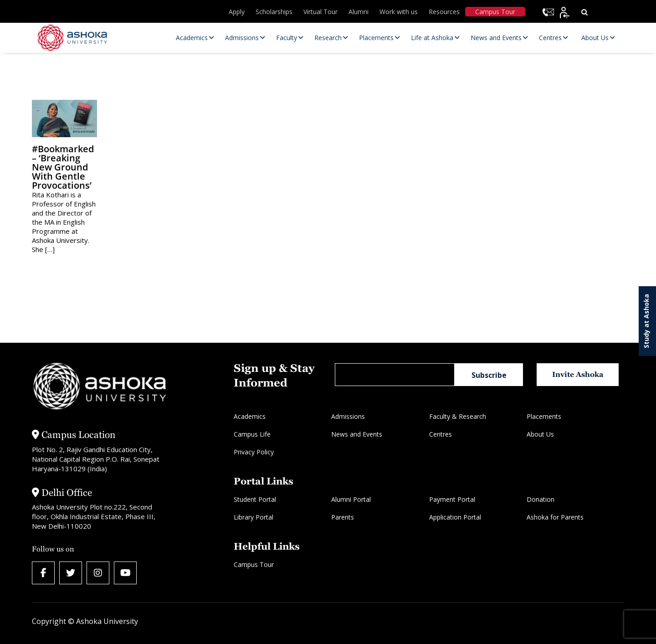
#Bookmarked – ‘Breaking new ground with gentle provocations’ (63, 167)
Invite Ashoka (578, 374)
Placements (544, 416)
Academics (250, 416)
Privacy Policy (254, 452)
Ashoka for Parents (555, 517)
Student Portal (255, 499)
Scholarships (274, 12)
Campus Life (252, 434)
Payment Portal (452, 499)
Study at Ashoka (646, 321)
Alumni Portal (351, 499)
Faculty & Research (458, 416)
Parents (343, 517)
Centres (441, 434)
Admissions (348, 416)
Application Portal (455, 517)
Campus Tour (495, 12)
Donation (541, 499)
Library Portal (254, 517)
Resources (444, 12)
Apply (237, 12)
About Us (540, 434)
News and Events (357, 434)
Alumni (359, 12)
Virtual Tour (320, 12)
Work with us (399, 12)
